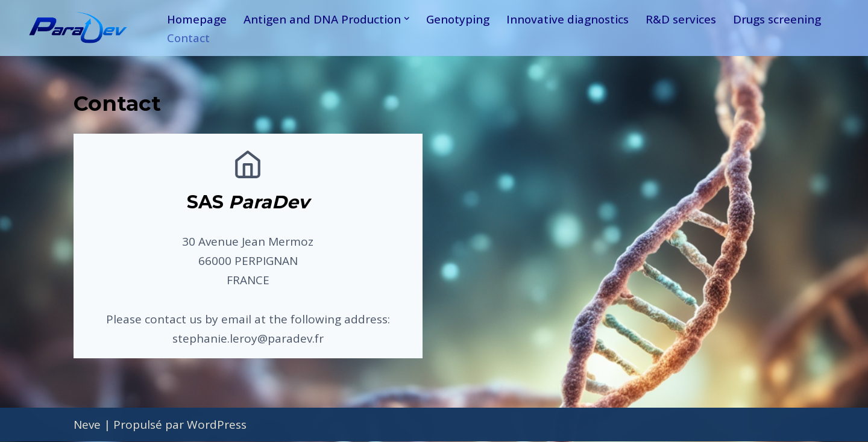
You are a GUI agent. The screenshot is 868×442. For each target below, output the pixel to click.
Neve (87, 425)
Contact (189, 38)
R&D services (690, 19)
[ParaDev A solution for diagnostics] (78, 28)
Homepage (197, 19)
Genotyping (463, 19)
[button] (411, 19)
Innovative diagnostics (575, 19)
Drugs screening (787, 19)
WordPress (217, 425)
